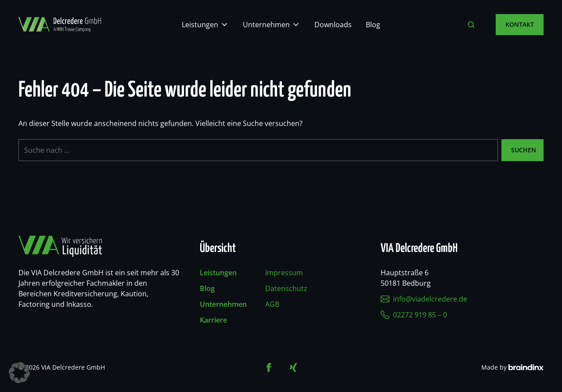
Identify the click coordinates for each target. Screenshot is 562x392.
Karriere (213, 320)
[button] (19, 373)
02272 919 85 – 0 (414, 315)
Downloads (333, 25)
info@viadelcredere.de (424, 299)
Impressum (284, 273)
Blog (373, 25)
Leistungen (200, 25)
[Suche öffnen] (471, 25)
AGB (272, 304)
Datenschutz (286, 288)
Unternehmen (266, 25)
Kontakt (520, 24)
